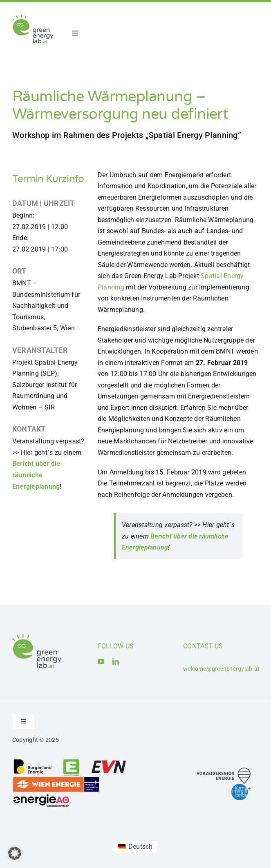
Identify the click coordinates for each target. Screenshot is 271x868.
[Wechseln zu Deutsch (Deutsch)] (135, 847)
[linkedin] (116, 661)
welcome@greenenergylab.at (221, 669)
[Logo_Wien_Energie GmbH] (56, 779)
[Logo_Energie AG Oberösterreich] (41, 796)
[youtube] (101, 661)
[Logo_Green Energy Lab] (33, 18)
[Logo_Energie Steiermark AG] (71, 762)
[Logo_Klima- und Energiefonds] (241, 787)
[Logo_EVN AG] (109, 762)
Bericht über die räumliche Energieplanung (36, 475)
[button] (15, 853)
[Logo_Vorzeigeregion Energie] (224, 771)
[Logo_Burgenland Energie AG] (33, 762)
